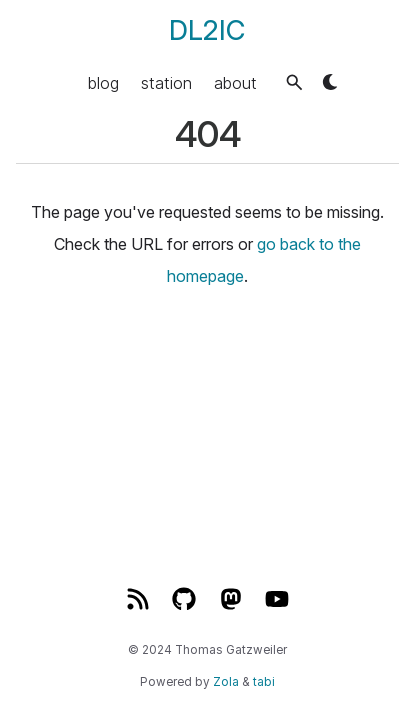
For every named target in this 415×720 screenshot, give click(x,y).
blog (103, 82)
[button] (294, 82)
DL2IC (207, 30)
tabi (264, 682)
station (166, 82)
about (235, 82)
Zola (226, 682)
